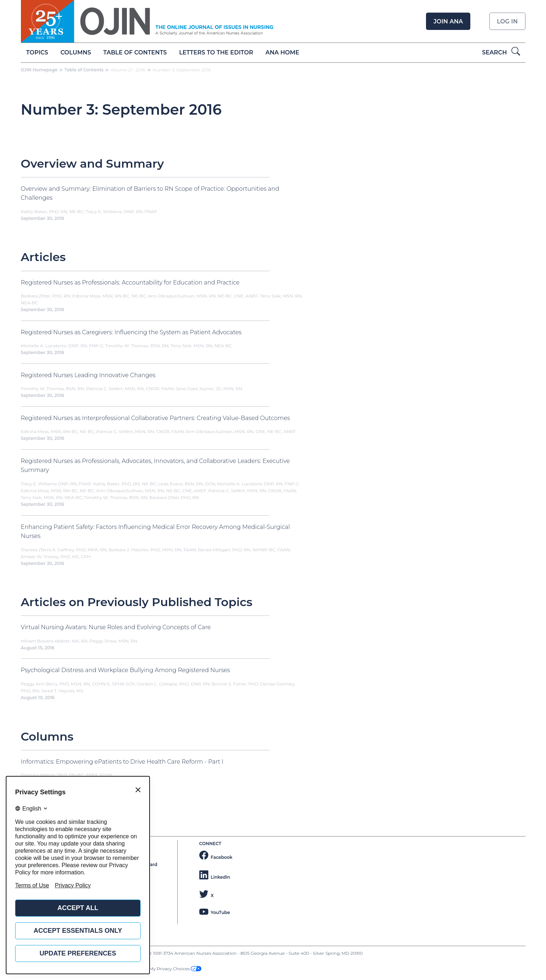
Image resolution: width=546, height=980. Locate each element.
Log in (507, 21)
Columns (76, 52)
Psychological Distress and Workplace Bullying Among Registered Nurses (126, 670)
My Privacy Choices (175, 969)
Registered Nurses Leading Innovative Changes (88, 375)
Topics (37, 52)
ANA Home (283, 52)
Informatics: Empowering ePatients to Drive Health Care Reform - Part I (122, 762)
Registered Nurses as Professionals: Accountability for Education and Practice (130, 282)
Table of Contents (135, 52)
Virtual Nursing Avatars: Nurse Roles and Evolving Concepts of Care (116, 627)
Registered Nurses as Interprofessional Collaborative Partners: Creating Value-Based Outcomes (156, 418)
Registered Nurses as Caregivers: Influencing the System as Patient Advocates (131, 332)
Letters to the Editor (216, 52)
